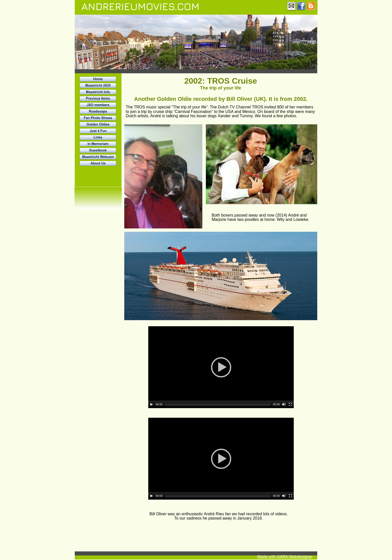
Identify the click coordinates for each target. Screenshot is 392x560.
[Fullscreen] (290, 404)
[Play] (152, 404)
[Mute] (284, 404)
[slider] (218, 404)
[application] (221, 367)
